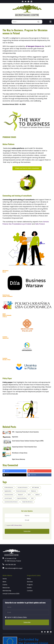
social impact (8, 498)
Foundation (6, 359)
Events (5, 585)
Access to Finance (23, 487)
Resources (6, 588)
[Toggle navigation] (50, 22)
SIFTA (29, 495)
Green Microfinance (27, 502)
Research (20, 495)
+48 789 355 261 (10, 565)
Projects (30, 585)
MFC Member (36, 487)
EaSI (32, 498)
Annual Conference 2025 (11, 594)
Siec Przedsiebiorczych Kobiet (20, 224)
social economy (9, 495)
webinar (37, 495)
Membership (7, 591)
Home (5, 579)
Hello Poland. (40, 224)
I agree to (14, 525)
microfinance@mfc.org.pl (14, 568)
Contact (30, 591)
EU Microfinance (9, 487)
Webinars (34, 491)
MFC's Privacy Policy (17, 525)
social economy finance (11, 502)
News (4, 582)
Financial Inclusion (21, 491)
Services (30, 582)
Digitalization (8, 491)
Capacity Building (22, 498)
